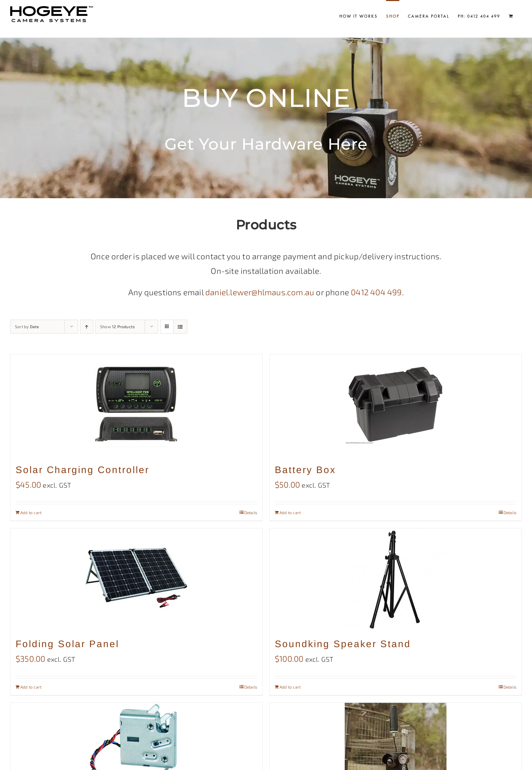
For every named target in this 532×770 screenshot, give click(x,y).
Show (117, 326)
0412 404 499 (376, 292)
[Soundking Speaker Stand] (396, 579)
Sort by (27, 326)
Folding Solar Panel (67, 644)
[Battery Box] (396, 405)
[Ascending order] (87, 327)
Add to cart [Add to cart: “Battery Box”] (290, 512)
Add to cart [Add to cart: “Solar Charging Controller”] (31, 512)
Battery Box (305, 470)
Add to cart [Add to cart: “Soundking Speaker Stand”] (290, 687)
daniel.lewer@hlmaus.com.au (260, 292)
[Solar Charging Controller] (136, 405)
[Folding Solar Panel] (136, 579)
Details (251, 512)
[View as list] (180, 327)
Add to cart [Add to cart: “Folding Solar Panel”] (31, 687)
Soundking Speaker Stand (343, 644)
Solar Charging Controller (82, 470)
